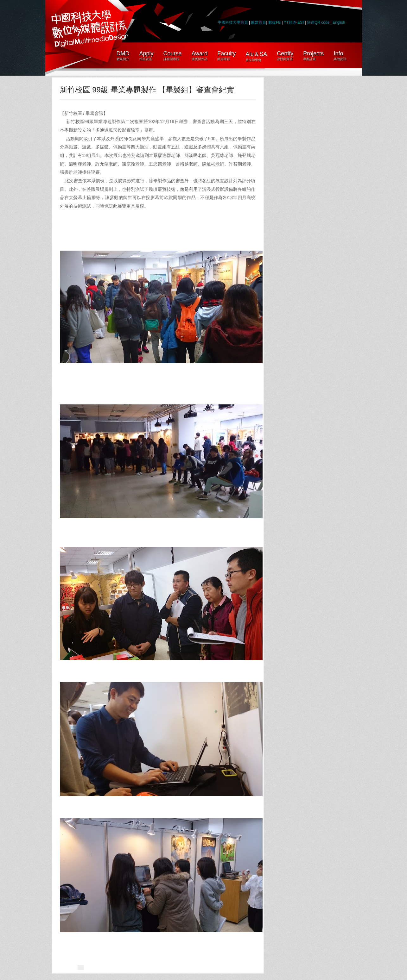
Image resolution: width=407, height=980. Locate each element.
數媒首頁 (258, 22)
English (339, 22)
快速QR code (319, 22)
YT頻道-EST (294, 22)
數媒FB (274, 22)
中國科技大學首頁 (233, 22)
